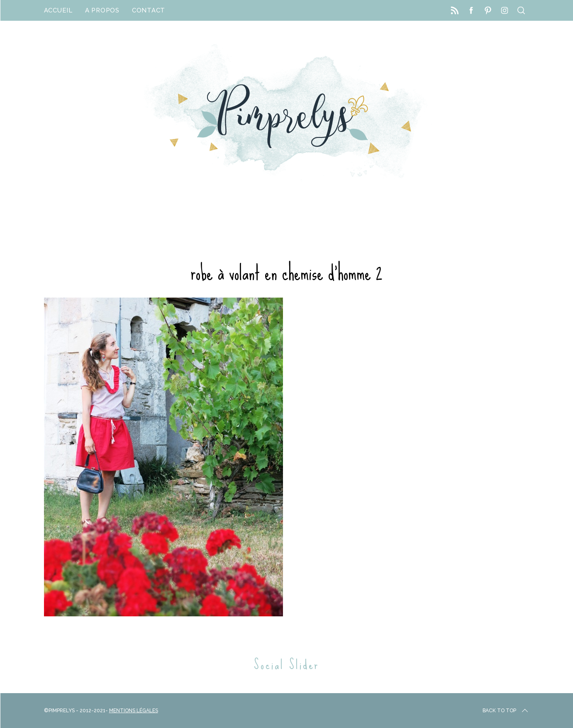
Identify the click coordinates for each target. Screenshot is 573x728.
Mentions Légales (134, 711)
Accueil (58, 10)
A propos (102, 10)
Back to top (506, 711)
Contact (149, 10)
